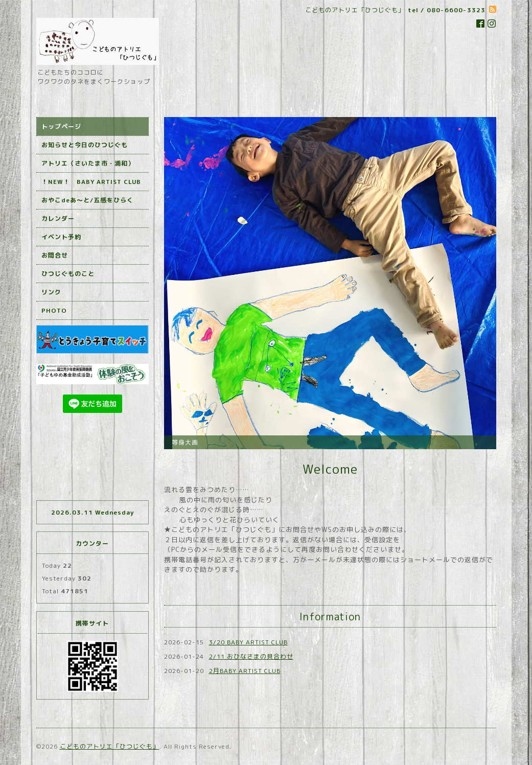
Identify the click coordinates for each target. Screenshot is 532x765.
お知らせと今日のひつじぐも (85, 145)
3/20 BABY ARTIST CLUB (248, 642)
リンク (51, 292)
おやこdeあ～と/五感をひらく (87, 200)
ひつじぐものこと (68, 274)
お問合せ (55, 255)
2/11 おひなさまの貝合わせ (251, 656)
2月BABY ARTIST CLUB (245, 671)
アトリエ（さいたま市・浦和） (88, 163)
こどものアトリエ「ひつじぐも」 (110, 746)
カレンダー (58, 218)
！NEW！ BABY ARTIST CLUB (91, 182)
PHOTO (54, 310)
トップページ (61, 126)
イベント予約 (61, 237)
